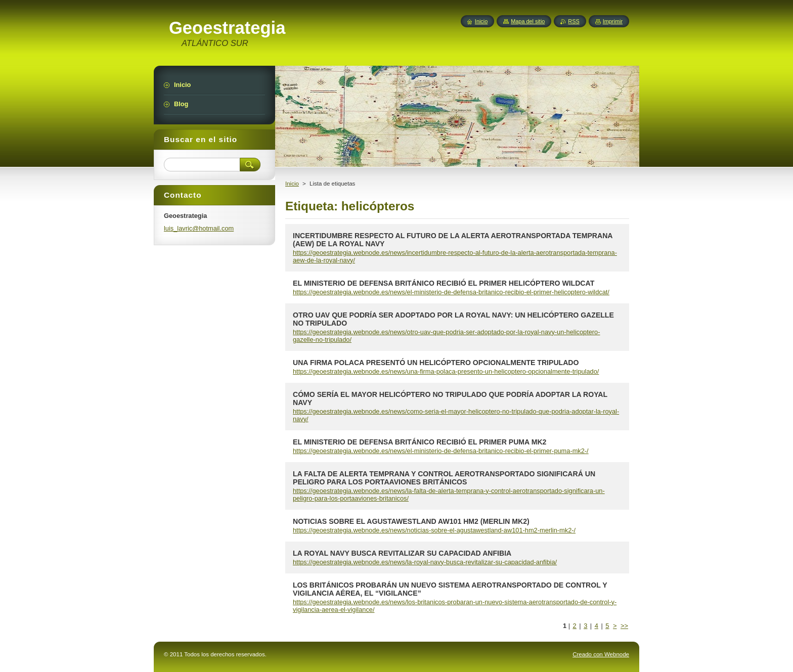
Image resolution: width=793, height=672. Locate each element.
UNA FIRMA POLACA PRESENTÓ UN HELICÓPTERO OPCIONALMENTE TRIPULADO (436, 363)
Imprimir (613, 21)
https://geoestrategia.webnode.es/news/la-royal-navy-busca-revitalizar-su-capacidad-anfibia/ (425, 562)
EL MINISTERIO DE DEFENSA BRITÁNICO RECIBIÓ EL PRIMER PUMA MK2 (420, 442)
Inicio (292, 184)
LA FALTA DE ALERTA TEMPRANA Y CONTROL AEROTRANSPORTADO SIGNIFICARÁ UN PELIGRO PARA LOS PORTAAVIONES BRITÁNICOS (444, 478)
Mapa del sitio (528, 21)
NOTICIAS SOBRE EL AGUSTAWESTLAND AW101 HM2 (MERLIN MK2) (411, 521)
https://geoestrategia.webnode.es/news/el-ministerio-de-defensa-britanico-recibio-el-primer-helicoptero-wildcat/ (451, 292)
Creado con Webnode (601, 654)
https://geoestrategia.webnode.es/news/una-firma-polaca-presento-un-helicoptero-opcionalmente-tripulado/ (446, 371)
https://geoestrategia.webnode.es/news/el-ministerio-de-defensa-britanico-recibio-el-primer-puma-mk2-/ (441, 451)
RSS (574, 21)
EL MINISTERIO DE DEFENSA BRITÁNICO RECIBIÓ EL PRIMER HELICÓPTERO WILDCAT (444, 283)
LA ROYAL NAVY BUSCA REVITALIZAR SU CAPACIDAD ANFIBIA (402, 553)
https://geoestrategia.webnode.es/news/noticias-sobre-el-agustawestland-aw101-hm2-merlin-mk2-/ (434, 530)
